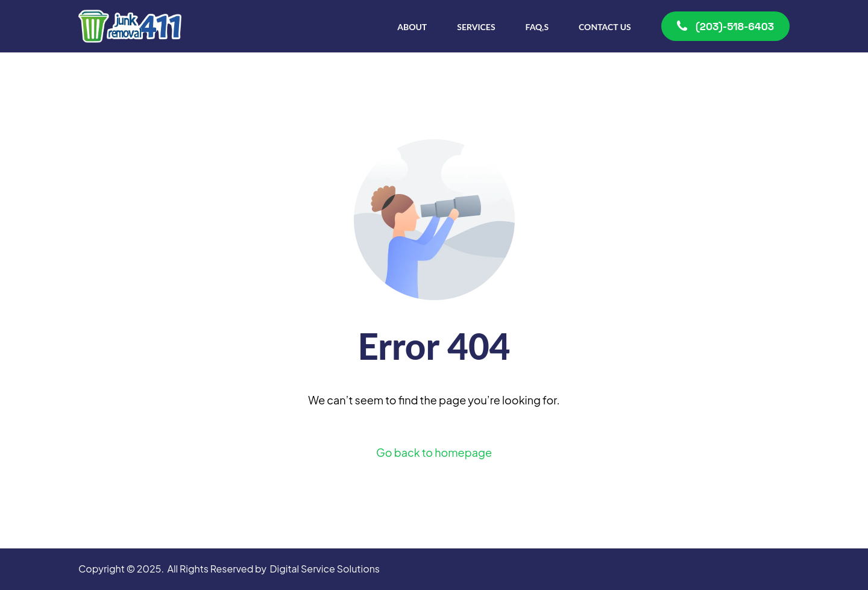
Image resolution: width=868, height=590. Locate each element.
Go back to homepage (434, 452)
